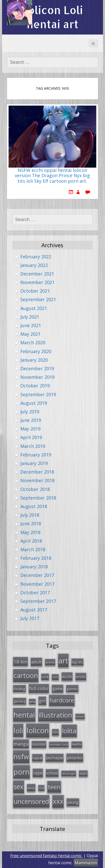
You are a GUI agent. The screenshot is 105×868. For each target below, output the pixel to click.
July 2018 (30, 515)
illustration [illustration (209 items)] (55, 715)
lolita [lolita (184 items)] (69, 731)
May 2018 (30, 532)
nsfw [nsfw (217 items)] (21, 756)
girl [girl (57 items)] (42, 701)
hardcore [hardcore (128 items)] (62, 700)
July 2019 (30, 412)
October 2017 (35, 593)
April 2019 (31, 437)
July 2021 (30, 317)
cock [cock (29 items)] (45, 677)
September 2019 (38, 394)
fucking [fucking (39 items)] (19, 689)
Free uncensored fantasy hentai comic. (46, 856)
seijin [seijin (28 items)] (83, 773)
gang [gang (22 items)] (32, 701)
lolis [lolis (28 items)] (55, 732)
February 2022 (36, 257)
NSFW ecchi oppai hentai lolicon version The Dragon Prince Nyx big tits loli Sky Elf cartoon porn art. (52, 176)
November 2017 (37, 584)
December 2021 (37, 274)
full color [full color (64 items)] (39, 688)
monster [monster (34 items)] (39, 744)
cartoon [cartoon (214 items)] (26, 675)
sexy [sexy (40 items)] (31, 788)
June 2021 (31, 325)
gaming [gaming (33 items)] (20, 701)
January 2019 (34, 463)
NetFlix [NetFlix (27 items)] (77, 744)
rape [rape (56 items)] (38, 773)
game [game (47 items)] (58, 689)
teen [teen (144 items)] (54, 787)
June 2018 (31, 523)
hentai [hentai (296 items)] (24, 715)
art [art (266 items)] (63, 660)
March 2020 (33, 343)
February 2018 (36, 558)
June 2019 (31, 420)
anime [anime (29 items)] (50, 662)
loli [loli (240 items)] (18, 730)
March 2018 (33, 549)
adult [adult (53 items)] (36, 662)
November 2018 (37, 480)
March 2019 (33, 446)
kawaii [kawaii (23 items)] (80, 716)
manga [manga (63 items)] (21, 744)
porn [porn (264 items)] (21, 772)
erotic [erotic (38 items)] (81, 676)
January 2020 (34, 360)
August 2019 (34, 403)
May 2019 (30, 429)
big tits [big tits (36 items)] (77, 662)
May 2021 (30, 334)
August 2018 (34, 506)
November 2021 (37, 282)
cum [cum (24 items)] (55, 677)
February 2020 (36, 351)
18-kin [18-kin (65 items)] (20, 661)
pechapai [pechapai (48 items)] (55, 758)
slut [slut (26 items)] (41, 788)
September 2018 (38, 498)
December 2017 (37, 575)
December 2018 (37, 472)
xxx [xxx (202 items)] (58, 801)
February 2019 (36, 455)
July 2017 (30, 618)
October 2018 (35, 489)
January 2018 (34, 567)
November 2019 (37, 377)
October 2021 (35, 291)
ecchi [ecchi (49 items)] (67, 676)
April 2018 (31, 541)
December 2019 (37, 368)
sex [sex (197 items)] (19, 787)
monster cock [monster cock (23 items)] (59, 744)
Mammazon (86, 863)
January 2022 (34, 265)
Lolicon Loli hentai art (52, 17)
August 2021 (34, 308)
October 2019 (35, 386)
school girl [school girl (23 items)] (69, 773)
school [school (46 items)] (52, 773)
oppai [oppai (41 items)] (37, 758)
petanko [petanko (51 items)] (75, 757)
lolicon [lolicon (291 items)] (38, 730)
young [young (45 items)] (73, 802)
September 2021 (38, 299)
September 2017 (38, 601)
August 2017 (34, 610)
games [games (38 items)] (72, 689)
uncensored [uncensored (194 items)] (31, 801)
